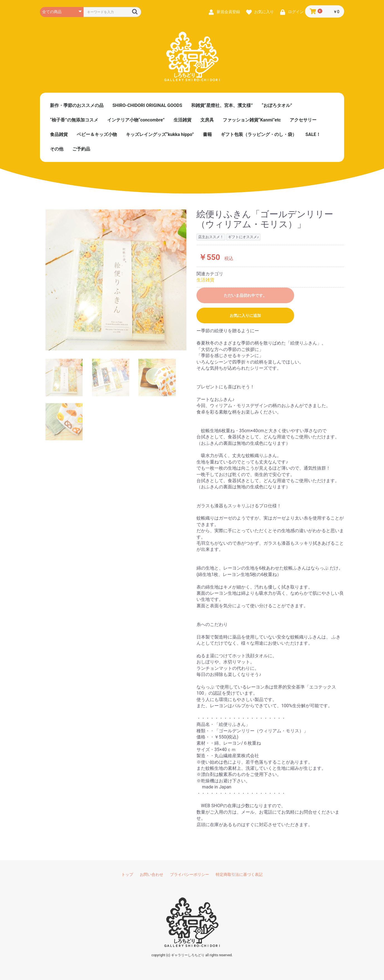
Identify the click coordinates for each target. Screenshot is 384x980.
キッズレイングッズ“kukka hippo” (160, 134)
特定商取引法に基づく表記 (239, 874)
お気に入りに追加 (245, 315)
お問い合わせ (152, 874)
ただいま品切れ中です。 (245, 295)
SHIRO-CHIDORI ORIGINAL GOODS (147, 105)
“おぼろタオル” (277, 105)
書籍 (207, 134)
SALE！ (313, 134)
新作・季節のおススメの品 (77, 105)
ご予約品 (81, 149)
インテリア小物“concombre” (136, 120)
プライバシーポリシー (189, 874)
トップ (127, 874)
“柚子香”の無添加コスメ (74, 120)
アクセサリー (303, 120)
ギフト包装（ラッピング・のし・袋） (259, 134)
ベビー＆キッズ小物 (97, 134)
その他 (57, 149)
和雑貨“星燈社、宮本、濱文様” (222, 105)
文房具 (207, 120)
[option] (116, 280)
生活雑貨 (183, 120)
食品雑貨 (59, 134)
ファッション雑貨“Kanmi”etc (252, 120)
